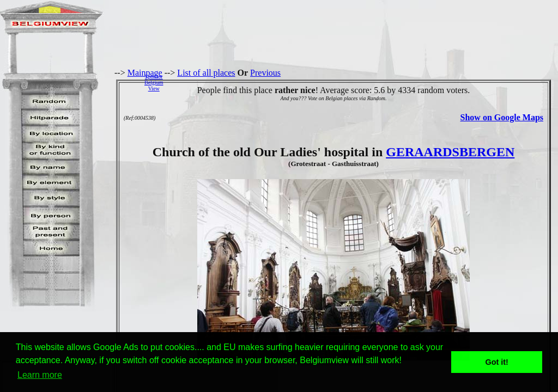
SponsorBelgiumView (154, 82)
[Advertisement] (363, 82)
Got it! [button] (497, 362)
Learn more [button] (40, 375)
